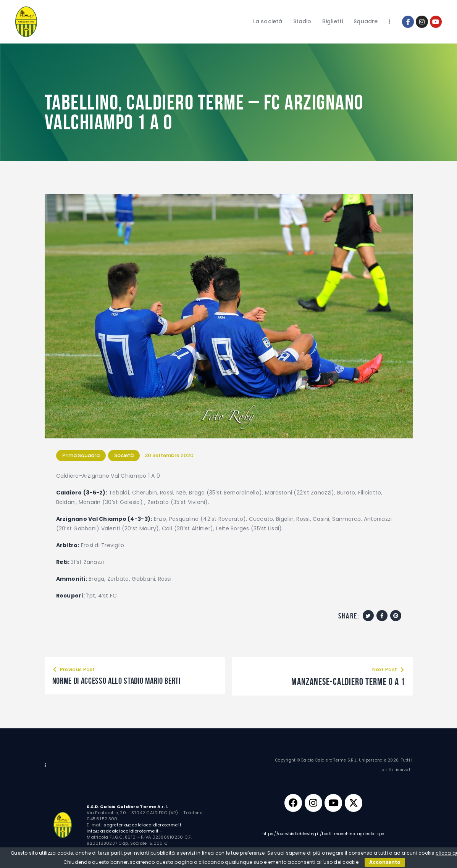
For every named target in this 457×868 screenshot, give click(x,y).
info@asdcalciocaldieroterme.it (123, 831)
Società (124, 455)
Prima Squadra (81, 455)
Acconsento (385, 862)
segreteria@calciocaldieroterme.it (142, 825)
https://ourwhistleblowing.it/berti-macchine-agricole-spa (324, 836)
